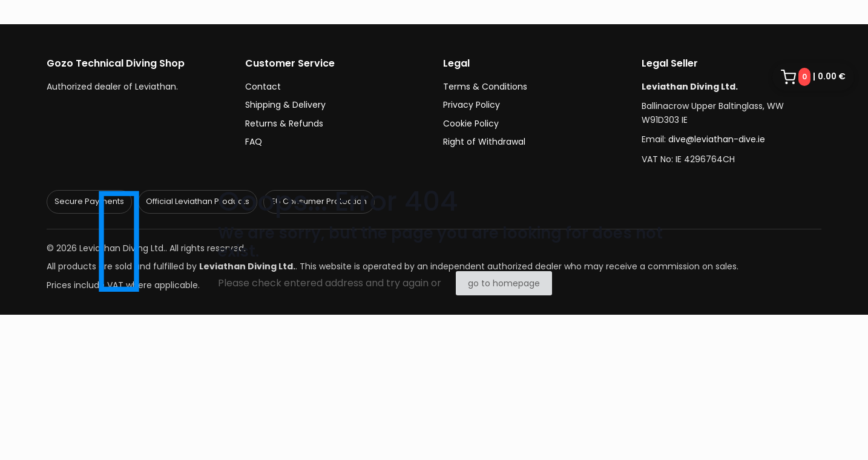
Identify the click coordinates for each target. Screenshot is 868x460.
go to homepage (504, 283)
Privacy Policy (472, 105)
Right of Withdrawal (484, 142)
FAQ (254, 142)
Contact (263, 87)
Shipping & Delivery (285, 105)
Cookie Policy (471, 123)
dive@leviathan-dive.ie (717, 139)
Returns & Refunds (284, 123)
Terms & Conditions (485, 87)
